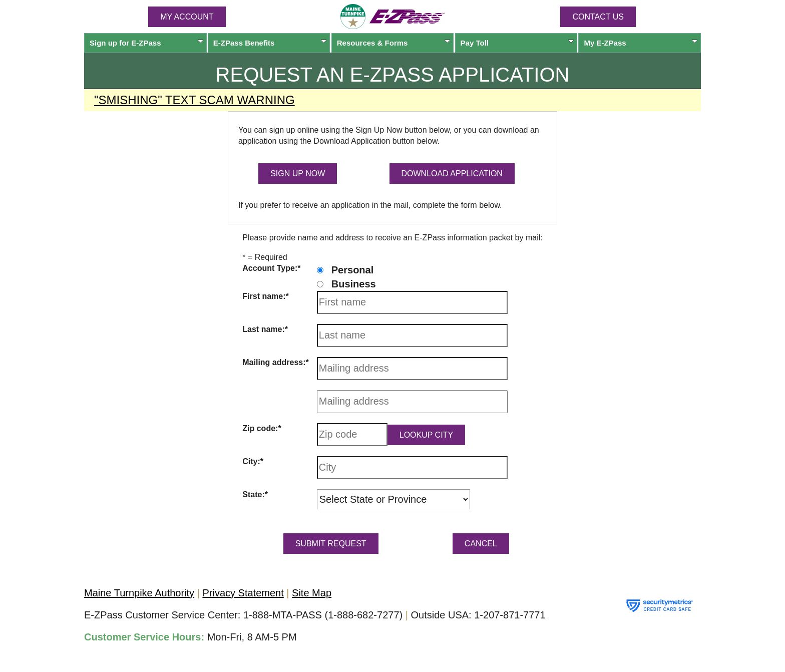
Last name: (263, 329)
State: (253, 494)
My (641, 43)
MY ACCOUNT (187, 17)
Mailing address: (274, 362)
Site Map (312, 593)
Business (354, 284)
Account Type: (270, 268)
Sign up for (146, 43)
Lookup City (426, 435)
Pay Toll (517, 43)
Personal (352, 270)
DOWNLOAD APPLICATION (452, 174)
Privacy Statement (243, 593)
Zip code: (260, 428)
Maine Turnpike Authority (139, 593)
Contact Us (598, 17)
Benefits (270, 43)
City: (251, 461)
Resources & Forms (394, 43)
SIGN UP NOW (298, 174)
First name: (264, 296)
